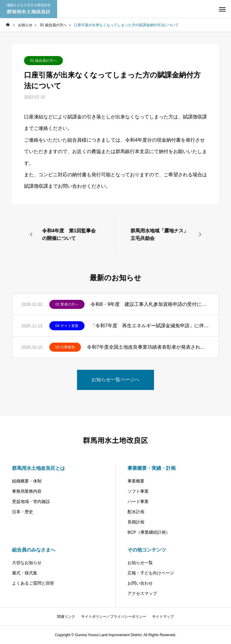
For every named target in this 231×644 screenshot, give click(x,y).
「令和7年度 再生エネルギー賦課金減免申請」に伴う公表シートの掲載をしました (150, 326)
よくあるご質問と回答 (33, 583)
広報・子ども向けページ (151, 573)
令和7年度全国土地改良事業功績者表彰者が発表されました (148, 347)
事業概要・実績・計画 (152, 468)
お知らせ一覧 (140, 563)
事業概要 (136, 481)
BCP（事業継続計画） (149, 532)
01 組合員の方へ (43, 61)
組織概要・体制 (27, 481)
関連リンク (66, 617)
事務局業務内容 (27, 491)
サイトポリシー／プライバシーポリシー (114, 617)
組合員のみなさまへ (34, 550)
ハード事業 (138, 501)
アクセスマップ (142, 593)
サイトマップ (163, 617)
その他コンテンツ (147, 550)
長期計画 (136, 522)
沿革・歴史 (23, 512)
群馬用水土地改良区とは (38, 468)
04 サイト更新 (67, 326)
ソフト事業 (138, 491)
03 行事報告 (65, 347)
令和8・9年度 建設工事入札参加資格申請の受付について (150, 304)
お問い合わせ (140, 583)
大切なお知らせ (27, 563)
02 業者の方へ (67, 304)
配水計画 (136, 512)
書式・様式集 (25, 573)
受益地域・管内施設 (31, 501)
